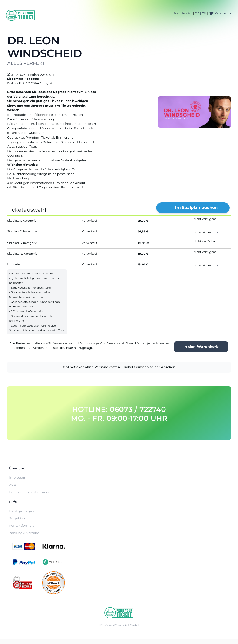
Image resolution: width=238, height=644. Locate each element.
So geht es (17, 518)
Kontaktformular (22, 525)
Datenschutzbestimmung (30, 492)
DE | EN (201, 13)
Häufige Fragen (21, 511)
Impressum (18, 477)
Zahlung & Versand (24, 533)
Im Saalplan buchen (196, 208)
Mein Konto (183, 13)
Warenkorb (220, 13)
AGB (13, 485)
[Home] (20, 15)
